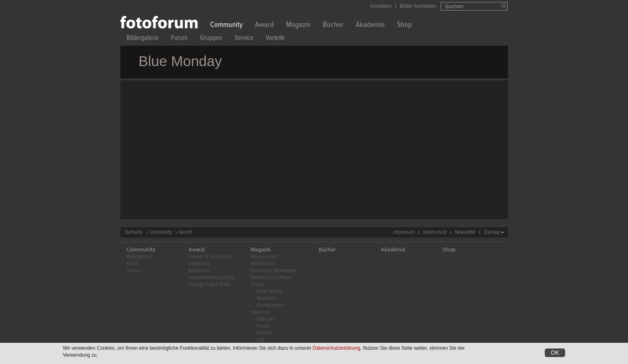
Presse (263, 326)
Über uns (265, 319)
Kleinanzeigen (271, 305)
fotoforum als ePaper (271, 278)
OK (555, 353)
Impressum (404, 232)
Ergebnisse (199, 264)
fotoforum (260, 312)
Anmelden (381, 6)
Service (244, 39)
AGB (261, 340)
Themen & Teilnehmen (211, 257)
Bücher (333, 26)
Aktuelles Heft (264, 257)
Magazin (298, 26)
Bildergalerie (143, 39)
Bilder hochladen (418, 6)
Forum (179, 39)
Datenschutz (435, 232)
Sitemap (492, 232)
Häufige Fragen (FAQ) (210, 285)
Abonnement (263, 264)
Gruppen (211, 39)
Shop (404, 26)
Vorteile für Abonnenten (274, 271)
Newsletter (465, 232)
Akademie (370, 26)
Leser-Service (270, 292)
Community (226, 26)
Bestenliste (199, 271)
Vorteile (275, 39)
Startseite (134, 232)
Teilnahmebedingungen (212, 278)
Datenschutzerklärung (336, 348)
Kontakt (264, 333)
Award (264, 26)
